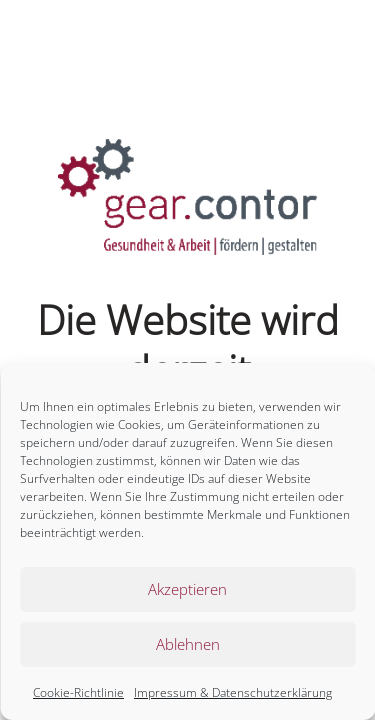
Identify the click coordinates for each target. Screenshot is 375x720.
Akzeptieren (187, 589)
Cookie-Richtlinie (78, 692)
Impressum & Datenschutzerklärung (233, 692)
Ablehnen (188, 644)
